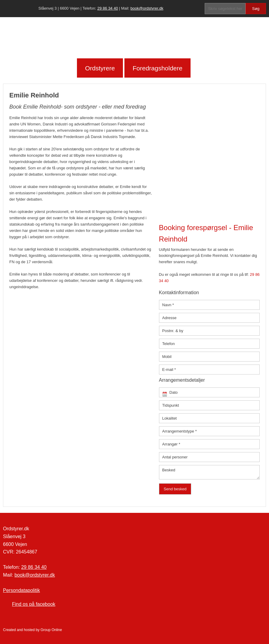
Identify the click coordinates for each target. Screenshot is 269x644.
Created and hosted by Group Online (32, 630)
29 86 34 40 (108, 8)
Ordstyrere (100, 68)
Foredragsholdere (157, 68)
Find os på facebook (34, 604)
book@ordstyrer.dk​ (147, 8)
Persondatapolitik (21, 590)
